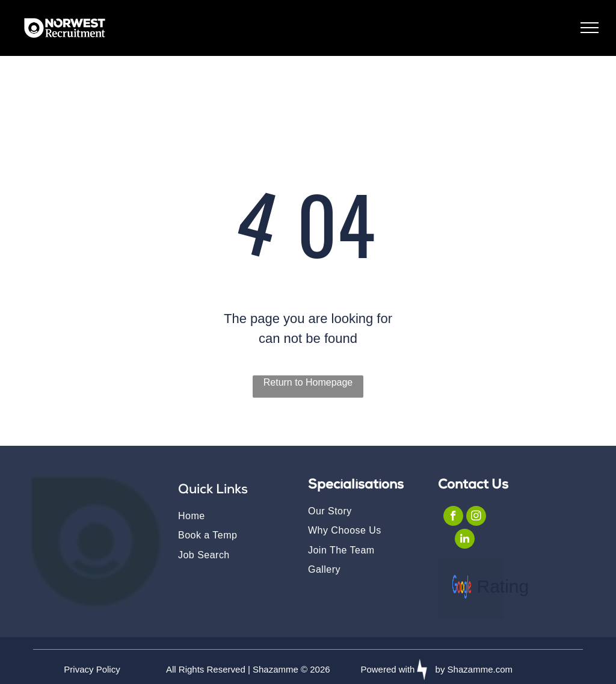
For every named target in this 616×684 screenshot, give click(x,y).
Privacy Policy (92, 669)
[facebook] (453, 517)
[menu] (590, 28)
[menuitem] (231, 516)
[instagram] (476, 517)
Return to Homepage (308, 382)
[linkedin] (465, 540)
